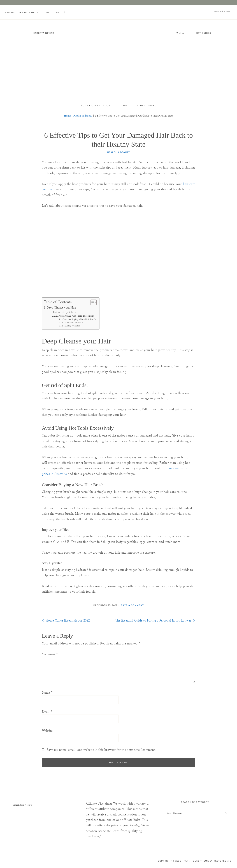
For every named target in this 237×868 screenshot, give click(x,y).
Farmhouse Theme (196, 861)
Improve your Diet (75, 323)
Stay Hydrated (74, 326)
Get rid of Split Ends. (65, 312)
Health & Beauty (119, 152)
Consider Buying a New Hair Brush (79, 320)
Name (47, 693)
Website (47, 731)
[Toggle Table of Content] (92, 302)
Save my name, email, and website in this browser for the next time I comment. (101, 750)
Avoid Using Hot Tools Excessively (76, 316)
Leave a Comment (132, 605)
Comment (50, 654)
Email (47, 712)
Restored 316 (222, 861)
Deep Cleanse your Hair (61, 308)
